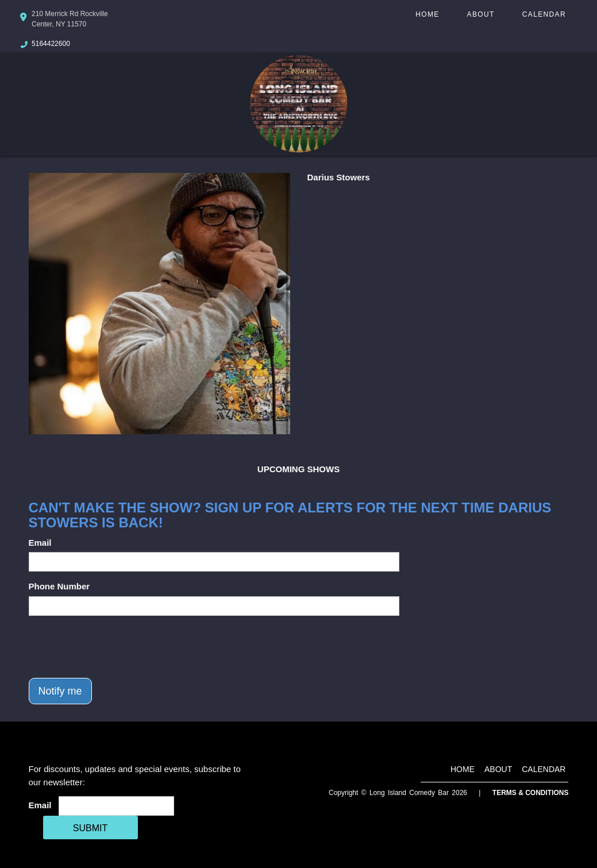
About (481, 14)
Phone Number (59, 586)
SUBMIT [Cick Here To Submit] (90, 828)
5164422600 (51, 44)
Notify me (60, 691)
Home (427, 14)
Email (40, 543)
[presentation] (116, 647)
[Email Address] (116, 806)
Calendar (544, 14)
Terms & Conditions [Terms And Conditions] (531, 793)
